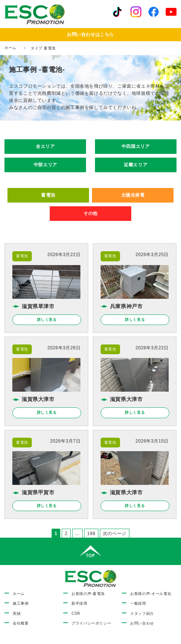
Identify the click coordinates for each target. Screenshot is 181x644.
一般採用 (138, 603)
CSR (76, 613)
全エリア (45, 146)
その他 (90, 213)
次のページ (115, 534)
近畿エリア (136, 165)
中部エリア (45, 165)
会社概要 (21, 623)
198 (91, 534)
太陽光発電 (133, 195)
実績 (17, 613)
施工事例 (21, 603)
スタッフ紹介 (142, 613)
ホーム (10, 48)
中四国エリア (136, 146)
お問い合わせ (142, 623)
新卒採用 (79, 603)
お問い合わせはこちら (90, 34)
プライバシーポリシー (91, 623)
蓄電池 (48, 195)
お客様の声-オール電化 (151, 594)
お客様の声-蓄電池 (88, 594)
